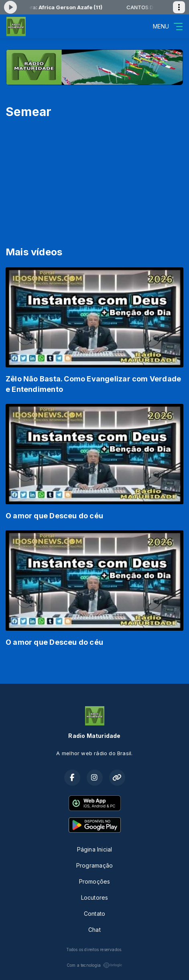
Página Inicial (95, 849)
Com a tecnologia (94, 965)
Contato (94, 914)
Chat (94, 930)
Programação (94, 865)
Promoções (95, 881)
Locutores (95, 897)
